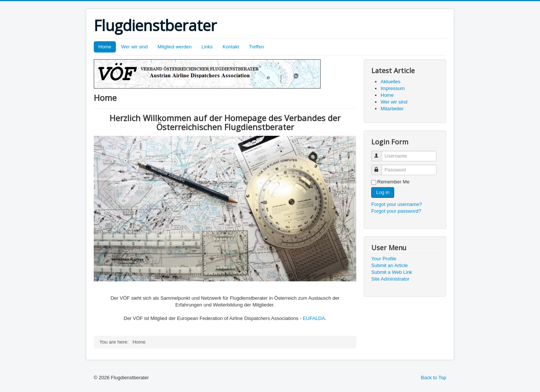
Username (380, 153)
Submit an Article (390, 265)
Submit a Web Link (392, 272)
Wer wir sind (134, 47)
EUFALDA (314, 318)
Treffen (256, 47)
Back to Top (433, 378)
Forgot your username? (397, 204)
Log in (383, 192)
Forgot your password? (396, 211)
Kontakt (231, 47)
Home (105, 47)
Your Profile (384, 259)
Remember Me (393, 182)
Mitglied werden (175, 47)
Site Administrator (390, 279)
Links (207, 47)
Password (380, 167)
